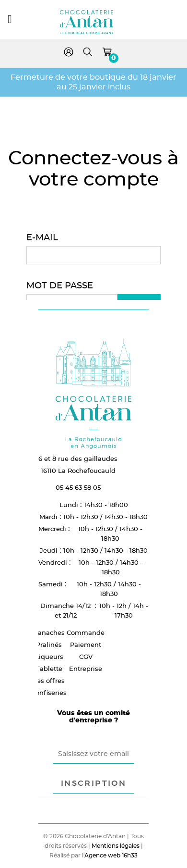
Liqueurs (49, 657)
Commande (86, 632)
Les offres (49, 681)
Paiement (86, 645)
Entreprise (86, 669)
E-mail (42, 237)
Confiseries (49, 693)
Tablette (49, 669)
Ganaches (49, 632)
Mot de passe (60, 285)
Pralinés (49, 645)
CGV (86, 657)
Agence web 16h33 (111, 855)
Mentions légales (116, 846)
